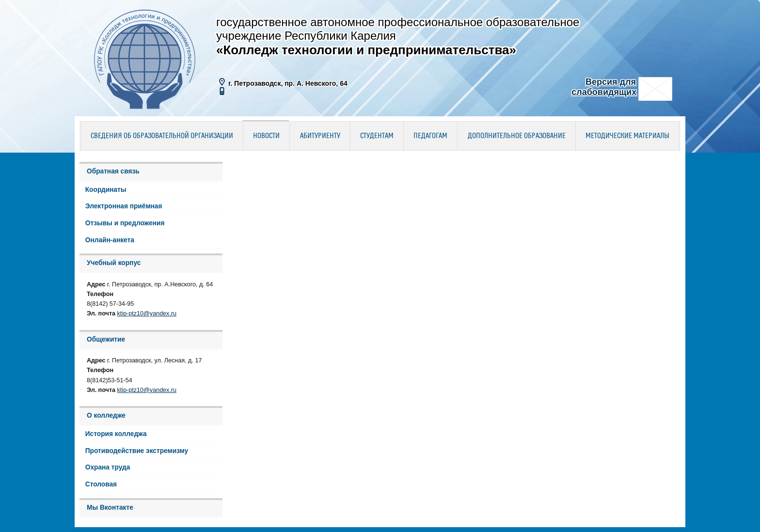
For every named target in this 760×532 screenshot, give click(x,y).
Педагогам (430, 136)
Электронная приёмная (124, 206)
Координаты (106, 190)
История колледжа (116, 434)
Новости (266, 136)
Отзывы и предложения (125, 223)
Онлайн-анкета (110, 240)
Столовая (101, 484)
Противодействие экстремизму (137, 451)
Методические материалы (627, 136)
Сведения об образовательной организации (162, 136)
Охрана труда (108, 467)
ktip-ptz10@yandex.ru (147, 313)
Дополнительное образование (517, 136)
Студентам (377, 136)
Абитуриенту (320, 136)
